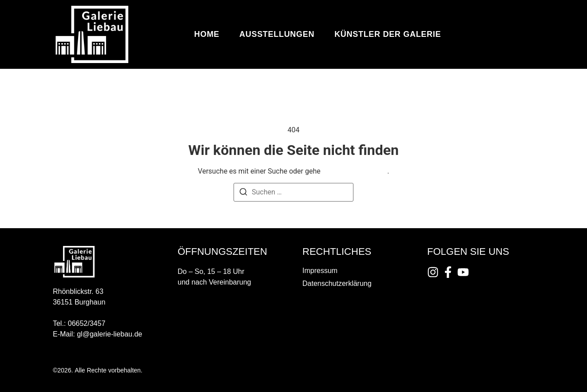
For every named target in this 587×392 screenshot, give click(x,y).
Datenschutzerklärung (337, 283)
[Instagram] (433, 272)
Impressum (320, 271)
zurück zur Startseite (355, 171)
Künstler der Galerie (388, 34)
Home (207, 34)
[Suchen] (243, 193)
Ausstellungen (277, 34)
